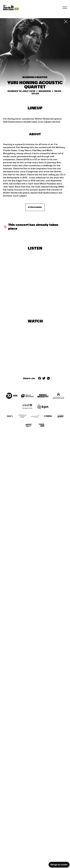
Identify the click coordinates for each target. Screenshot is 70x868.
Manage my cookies (59, 865)
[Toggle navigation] (65, 8)
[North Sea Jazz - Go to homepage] (11, 8)
